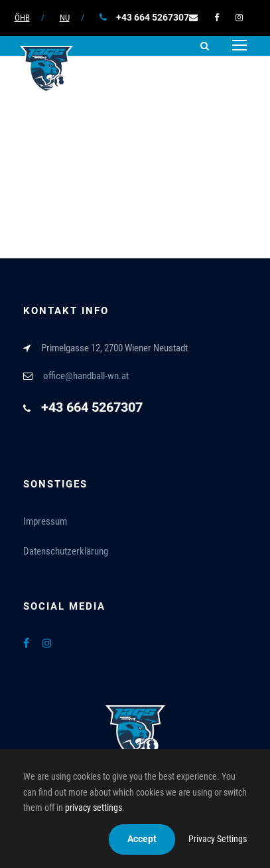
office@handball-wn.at (86, 376)
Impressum (45, 521)
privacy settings (94, 808)
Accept (142, 839)
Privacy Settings (218, 839)
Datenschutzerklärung (66, 551)
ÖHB (22, 18)
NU (65, 18)
